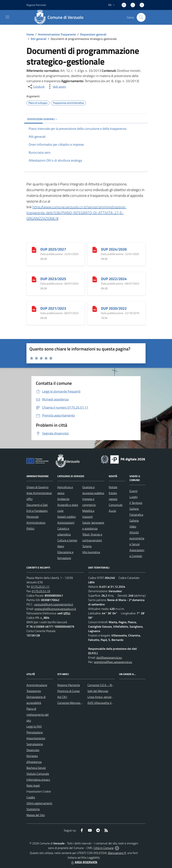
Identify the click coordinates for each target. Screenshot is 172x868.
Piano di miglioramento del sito (38, 715)
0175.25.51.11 (40, 587)
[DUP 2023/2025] (34, 279)
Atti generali (39, 39)
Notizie (113, 487)
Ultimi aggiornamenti (39, 803)
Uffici (29, 499)
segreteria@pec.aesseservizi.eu (113, 662)
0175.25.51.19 (41, 591)
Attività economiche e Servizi (137, 538)
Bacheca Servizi (36, 768)
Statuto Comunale (38, 774)
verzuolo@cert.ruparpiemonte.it (54, 604)
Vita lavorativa (91, 552)
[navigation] (7, 17)
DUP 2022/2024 (114, 279)
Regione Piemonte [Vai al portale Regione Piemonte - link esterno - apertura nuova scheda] (36, 5)
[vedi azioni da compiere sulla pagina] (56, 87)
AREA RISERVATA (84, 862)
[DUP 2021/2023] (34, 308)
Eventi (133, 491)
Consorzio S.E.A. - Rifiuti (102, 685)
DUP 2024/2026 (114, 249)
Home (30, 34)
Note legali (33, 785)
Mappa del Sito (36, 815)
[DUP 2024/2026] (95, 249)
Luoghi (134, 497)
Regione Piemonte (69, 685)
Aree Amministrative (39, 493)
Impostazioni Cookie (39, 791)
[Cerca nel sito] (141, 17)
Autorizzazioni (66, 523)
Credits (31, 797)
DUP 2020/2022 (114, 308)
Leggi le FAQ (34, 726)
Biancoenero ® (117, 853)
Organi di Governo (37, 487)
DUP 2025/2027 (53, 249)
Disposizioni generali (93, 34)
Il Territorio (136, 503)
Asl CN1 (62, 697)
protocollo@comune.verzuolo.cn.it (55, 609)
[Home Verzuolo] (60, 17)
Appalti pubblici (67, 517)
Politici (30, 528)
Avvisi (112, 511)
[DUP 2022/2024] (95, 279)
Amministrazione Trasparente (57, 34)
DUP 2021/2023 (53, 308)
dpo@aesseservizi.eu (109, 658)
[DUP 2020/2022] (95, 308)
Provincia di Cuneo (69, 691)
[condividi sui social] (36, 87)
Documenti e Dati (37, 505)
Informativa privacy (38, 780)
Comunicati (116, 505)
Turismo (87, 546)
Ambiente (63, 499)
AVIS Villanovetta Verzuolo (104, 703)
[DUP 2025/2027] (34, 249)
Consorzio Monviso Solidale (74, 703)
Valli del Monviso (98, 691)
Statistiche (33, 809)
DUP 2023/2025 (53, 279)
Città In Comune (104, 848)
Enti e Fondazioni (37, 511)
